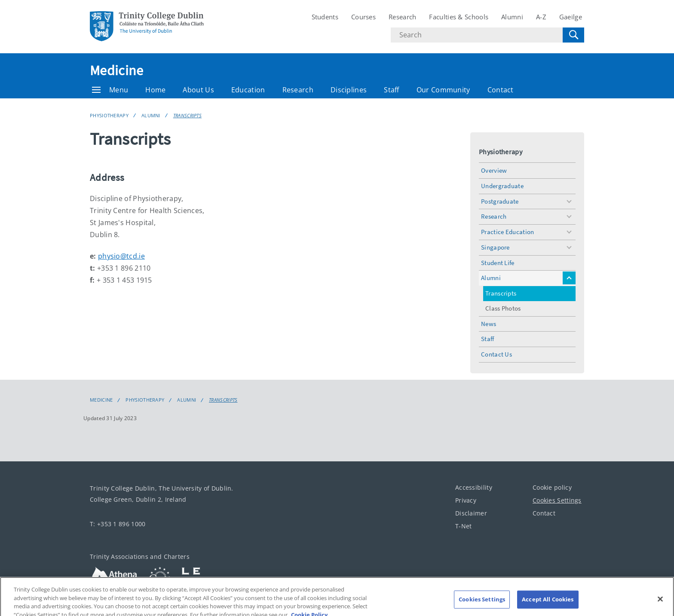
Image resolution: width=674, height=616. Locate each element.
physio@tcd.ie (121, 256)
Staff (392, 90)
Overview (494, 170)
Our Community (443, 90)
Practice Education (507, 232)
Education (248, 90)
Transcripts (187, 115)
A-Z (541, 17)
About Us (198, 90)
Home (155, 90)
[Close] (660, 604)
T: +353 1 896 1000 (118, 524)
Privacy (466, 500)
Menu (110, 90)
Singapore (495, 247)
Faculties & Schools (459, 17)
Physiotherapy (109, 115)
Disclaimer (471, 513)
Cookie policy (552, 487)
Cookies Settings (557, 500)
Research (402, 17)
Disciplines (349, 90)
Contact (501, 90)
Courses (363, 17)
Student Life (498, 263)
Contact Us (496, 354)
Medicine (116, 70)
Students (325, 17)
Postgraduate (500, 201)
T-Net (464, 526)
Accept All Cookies (548, 604)
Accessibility (474, 487)
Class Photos (503, 308)
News (489, 324)
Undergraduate (502, 186)
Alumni (512, 17)
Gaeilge (571, 17)
